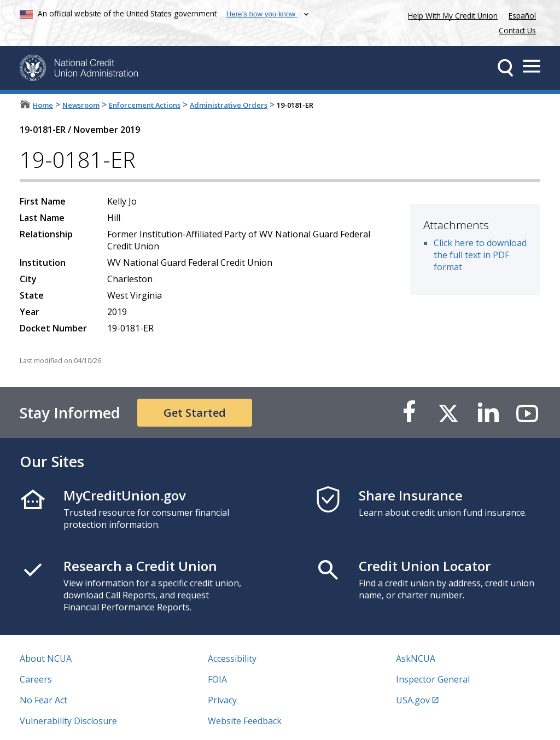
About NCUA (46, 659)
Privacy (222, 700)
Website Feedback (245, 721)
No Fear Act (43, 700)
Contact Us (517, 30)
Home (43, 105)
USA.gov (413, 700)
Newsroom (81, 105)
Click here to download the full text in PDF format (480, 255)
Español (522, 16)
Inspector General (433, 679)
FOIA (217, 679)
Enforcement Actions (145, 105)
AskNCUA (416, 659)
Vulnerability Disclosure (68, 721)
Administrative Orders (229, 105)
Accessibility (232, 659)
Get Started (195, 413)
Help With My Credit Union (451, 14)
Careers (36, 679)
